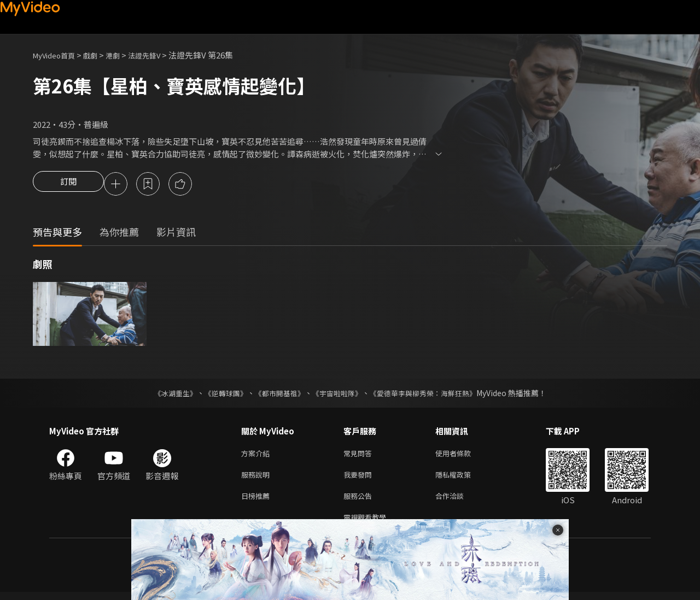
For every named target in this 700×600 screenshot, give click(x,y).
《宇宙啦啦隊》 (338, 395)
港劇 (124, 55)
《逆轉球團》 (219, 395)
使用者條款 (462, 455)
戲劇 (99, 55)
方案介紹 (258, 455)
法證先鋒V (159, 55)
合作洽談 (458, 501)
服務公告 (360, 501)
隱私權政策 (462, 478)
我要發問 (360, 478)
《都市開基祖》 (277, 395)
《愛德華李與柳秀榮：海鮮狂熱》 (430, 395)
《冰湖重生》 (166, 395)
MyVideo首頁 (58, 55)
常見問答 (360, 455)
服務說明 (258, 478)
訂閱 (68, 185)
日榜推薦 (258, 501)
